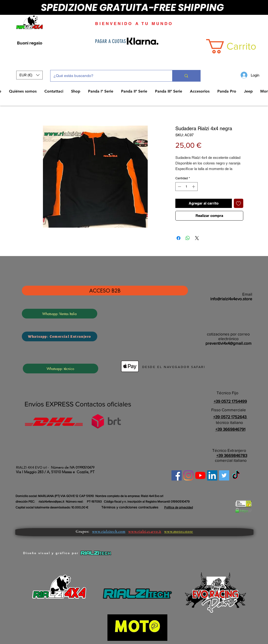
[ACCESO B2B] (105, 291)
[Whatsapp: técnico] (61, 369)
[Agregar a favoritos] (239, 203)
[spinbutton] (186, 187)
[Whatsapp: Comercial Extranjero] (60, 336)
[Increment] (194, 187)
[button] (29, 75)
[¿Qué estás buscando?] (108, 76)
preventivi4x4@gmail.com (228, 343)
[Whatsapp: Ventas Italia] (60, 314)
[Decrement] (179, 187)
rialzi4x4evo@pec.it (51, 502)
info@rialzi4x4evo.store (231, 299)
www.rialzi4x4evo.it (145, 532)
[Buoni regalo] (30, 43)
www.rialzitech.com (109, 532)
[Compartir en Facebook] (179, 238)
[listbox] (29, 75)
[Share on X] (197, 238)
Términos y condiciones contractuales (130, 507)
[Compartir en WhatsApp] (188, 238)
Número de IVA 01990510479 (73, 467)
